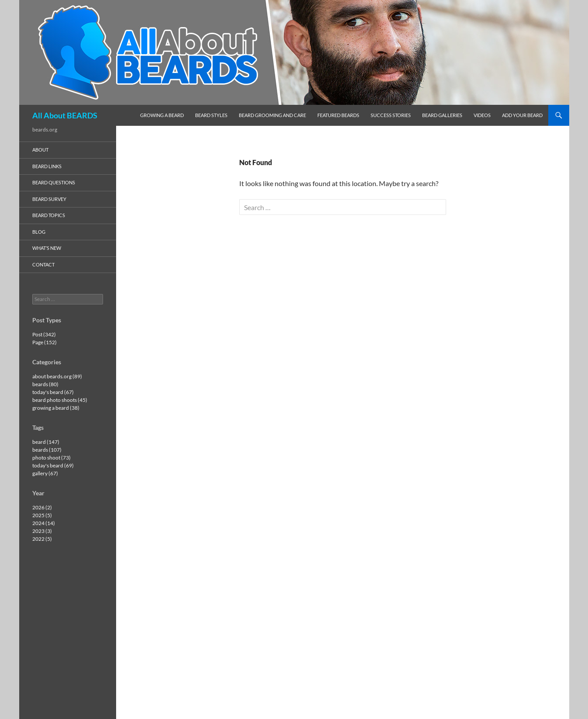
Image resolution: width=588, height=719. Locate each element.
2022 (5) (42, 539)
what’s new (47, 248)
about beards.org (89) (57, 376)
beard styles (211, 115)
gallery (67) (45, 473)
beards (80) (45, 384)
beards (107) (47, 450)
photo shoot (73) (52, 458)
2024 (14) (44, 523)
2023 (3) (42, 531)
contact (43, 264)
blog (39, 232)
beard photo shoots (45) (60, 400)
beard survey (49, 199)
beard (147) (46, 442)
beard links (47, 166)
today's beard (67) (53, 392)
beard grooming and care (272, 115)
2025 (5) (42, 515)
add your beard (522, 115)
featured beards (338, 115)
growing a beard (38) (56, 408)
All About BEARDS (65, 115)
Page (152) (45, 342)
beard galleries (442, 115)
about (40, 150)
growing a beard (162, 115)
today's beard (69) (53, 465)
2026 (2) (42, 507)
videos (482, 115)
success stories (391, 115)
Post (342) (44, 334)
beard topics (49, 215)
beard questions (54, 182)
